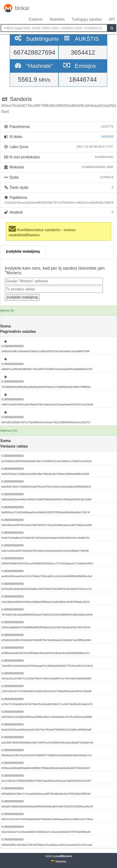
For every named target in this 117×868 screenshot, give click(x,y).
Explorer (36, 19)
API (112, 19)
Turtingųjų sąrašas (87, 19)
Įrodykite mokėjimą (23, 251)
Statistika (57, 19)
